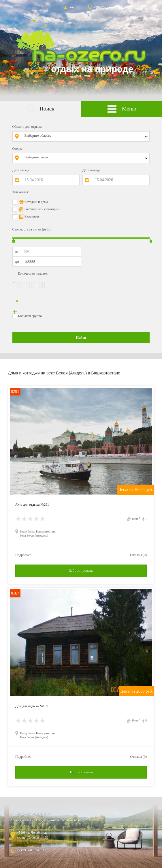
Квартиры (32, 216)
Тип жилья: (21, 192)
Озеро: (17, 149)
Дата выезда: (92, 170)
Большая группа (30, 316)
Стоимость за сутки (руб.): (32, 229)
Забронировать (81, 570)
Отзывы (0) (138, 555)
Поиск (40, 109)
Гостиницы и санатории (42, 209)
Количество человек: (33, 273)
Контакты (96, 7)
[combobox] (85, 136)
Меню (121, 109)
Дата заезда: (21, 170)
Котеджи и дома (36, 202)
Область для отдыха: (28, 127)
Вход (69, 7)
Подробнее (23, 555)
